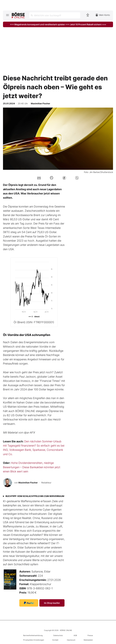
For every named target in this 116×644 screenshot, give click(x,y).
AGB (75, 635)
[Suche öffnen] (55, 15)
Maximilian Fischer (28, 483)
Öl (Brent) (34, 322)
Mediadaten (88, 640)
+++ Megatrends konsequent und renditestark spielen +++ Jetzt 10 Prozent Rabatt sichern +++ (58, 24)
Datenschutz (58, 635)
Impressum (71, 640)
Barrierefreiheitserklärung (33, 635)
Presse (90, 635)
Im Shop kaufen (52, 603)
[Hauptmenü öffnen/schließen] (7, 15)
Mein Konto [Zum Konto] (103, 15)
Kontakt (55, 640)
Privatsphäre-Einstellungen (34, 640)
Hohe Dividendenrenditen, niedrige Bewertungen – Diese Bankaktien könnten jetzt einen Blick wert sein (32, 467)
